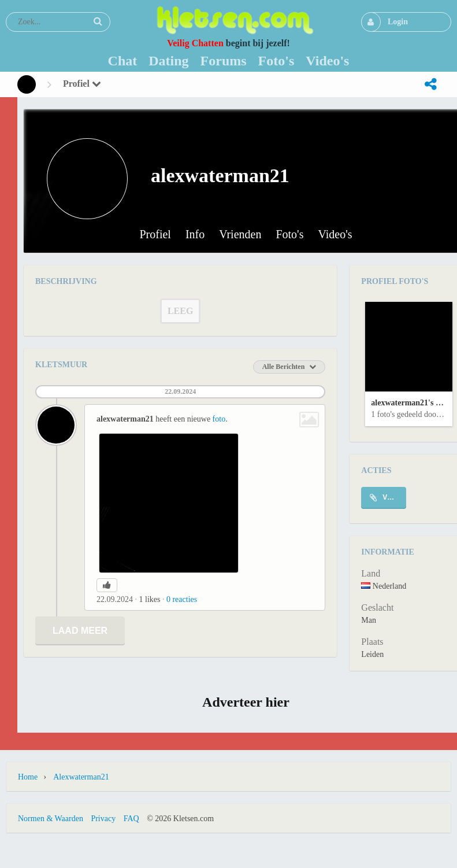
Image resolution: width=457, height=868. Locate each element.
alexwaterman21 (81, 777)
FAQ (131, 819)
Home (28, 777)
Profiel (82, 84)
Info (195, 234)
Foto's (289, 234)
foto (219, 419)
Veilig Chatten (195, 43)
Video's (335, 234)
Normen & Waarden (51, 819)
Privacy (103, 819)
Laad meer (80, 631)
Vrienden (240, 234)
